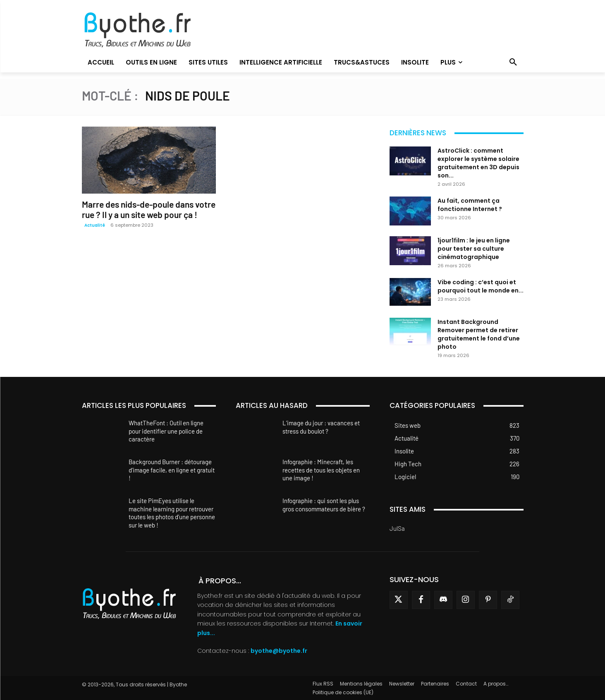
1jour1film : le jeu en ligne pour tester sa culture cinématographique (474, 249)
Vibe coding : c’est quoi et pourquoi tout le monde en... (481, 286)
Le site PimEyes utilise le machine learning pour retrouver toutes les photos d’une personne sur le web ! (172, 513)
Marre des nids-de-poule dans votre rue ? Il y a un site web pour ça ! (149, 209)
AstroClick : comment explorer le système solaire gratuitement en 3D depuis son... (478, 163)
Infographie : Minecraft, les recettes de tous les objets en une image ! (321, 470)
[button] (513, 62)
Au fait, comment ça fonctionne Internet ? (470, 205)
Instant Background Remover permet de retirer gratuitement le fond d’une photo (479, 334)
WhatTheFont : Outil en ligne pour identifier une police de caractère (166, 431)
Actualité (95, 225)
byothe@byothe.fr (279, 651)
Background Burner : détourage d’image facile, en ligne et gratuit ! (172, 470)
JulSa (397, 528)
